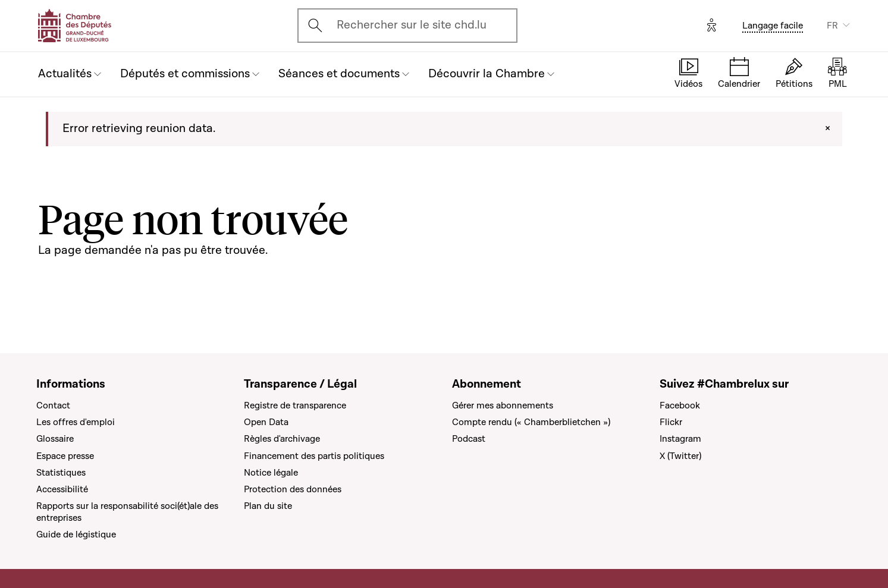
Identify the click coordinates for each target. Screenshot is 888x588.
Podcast (469, 439)
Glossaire (55, 439)
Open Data (266, 422)
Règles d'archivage (282, 439)
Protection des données (293, 489)
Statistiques (61, 473)
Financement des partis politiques (314, 456)
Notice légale (271, 473)
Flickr (671, 422)
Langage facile (773, 26)
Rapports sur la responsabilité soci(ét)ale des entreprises (127, 512)
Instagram (680, 439)
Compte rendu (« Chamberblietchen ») (531, 422)
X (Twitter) (680, 456)
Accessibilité (62, 489)
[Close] (828, 129)
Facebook (680, 405)
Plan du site (268, 506)
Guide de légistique (76, 534)
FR (832, 26)
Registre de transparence (295, 405)
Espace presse (65, 456)
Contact (53, 405)
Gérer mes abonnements (503, 405)
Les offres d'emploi (76, 422)
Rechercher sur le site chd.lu (412, 25)
